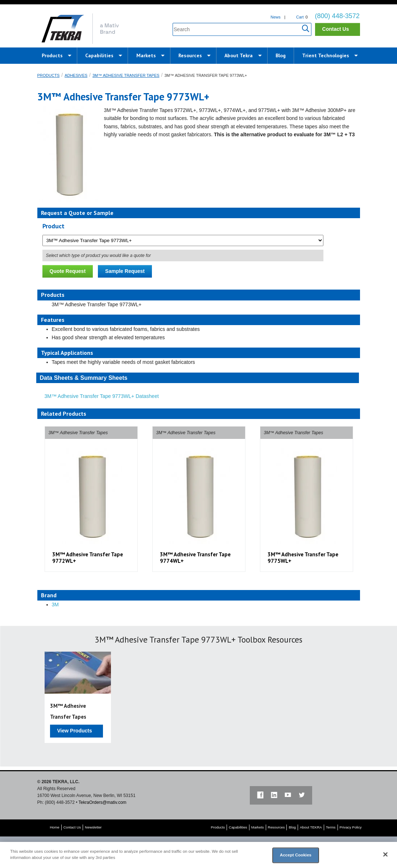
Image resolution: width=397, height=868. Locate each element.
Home (55, 827)
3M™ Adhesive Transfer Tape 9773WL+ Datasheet (102, 396)
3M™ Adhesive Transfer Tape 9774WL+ (195, 558)
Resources (190, 55)
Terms (331, 827)
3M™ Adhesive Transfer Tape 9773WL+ (206, 75)
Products (52, 55)
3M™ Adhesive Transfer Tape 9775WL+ (303, 558)
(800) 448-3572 (337, 16)
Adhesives (76, 75)
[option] (91, 499)
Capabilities (99, 55)
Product (53, 226)
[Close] (385, 855)
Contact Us (336, 29)
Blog (281, 55)
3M (55, 605)
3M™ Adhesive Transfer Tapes (126, 75)
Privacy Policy (351, 827)
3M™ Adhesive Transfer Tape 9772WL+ (88, 558)
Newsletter (93, 827)
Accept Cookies (296, 855)
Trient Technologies (326, 55)
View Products (75, 731)
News (276, 17)
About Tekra (239, 55)
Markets (146, 55)
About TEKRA (311, 827)
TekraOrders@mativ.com (103, 802)
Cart (300, 17)
